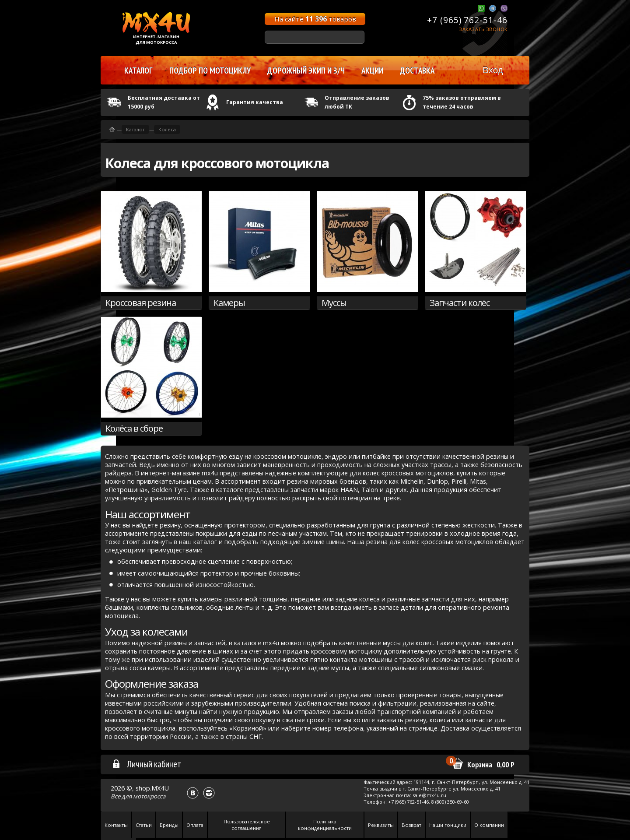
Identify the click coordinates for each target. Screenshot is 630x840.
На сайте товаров (315, 19)
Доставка (417, 70)
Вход (493, 70)
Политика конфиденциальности (325, 825)
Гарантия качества (255, 102)
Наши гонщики (448, 825)
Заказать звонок (483, 29)
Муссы (334, 303)
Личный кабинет (146, 764)
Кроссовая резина (141, 303)
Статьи (144, 825)
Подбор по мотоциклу (210, 70)
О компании (489, 825)
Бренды (169, 825)
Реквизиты (381, 825)
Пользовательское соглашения (247, 825)
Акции (372, 70)
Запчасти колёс (460, 303)
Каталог (135, 129)
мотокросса (149, 796)
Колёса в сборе (134, 428)
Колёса (167, 129)
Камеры (229, 303)
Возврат (411, 825)
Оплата (195, 825)
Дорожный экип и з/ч (306, 70)
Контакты (116, 825)
